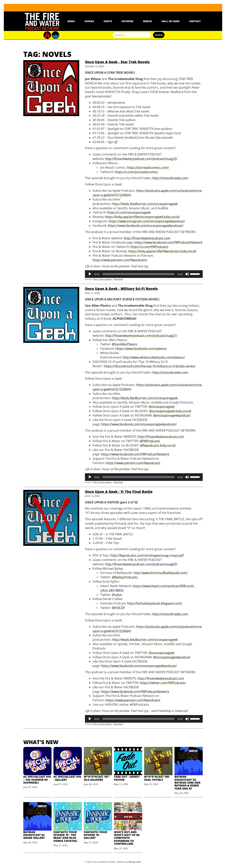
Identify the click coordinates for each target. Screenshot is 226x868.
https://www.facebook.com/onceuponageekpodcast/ (146, 226)
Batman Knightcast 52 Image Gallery (34, 835)
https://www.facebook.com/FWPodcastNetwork (168, 242)
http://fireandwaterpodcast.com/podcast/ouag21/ (141, 336)
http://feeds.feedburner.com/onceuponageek (145, 204)
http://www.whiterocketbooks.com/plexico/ (154, 357)
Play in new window (102, 279)
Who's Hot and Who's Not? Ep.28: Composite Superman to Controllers (127, 838)
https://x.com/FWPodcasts (149, 247)
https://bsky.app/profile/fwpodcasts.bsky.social (162, 251)
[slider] (139, 274)
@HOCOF (118, 608)
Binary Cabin (135, 862)
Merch (147, 21)
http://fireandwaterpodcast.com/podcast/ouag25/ (141, 159)
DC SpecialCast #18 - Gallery (67, 778)
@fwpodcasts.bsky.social (158, 445)
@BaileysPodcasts (125, 577)
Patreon (128, 21)
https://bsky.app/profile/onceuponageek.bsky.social (142, 217)
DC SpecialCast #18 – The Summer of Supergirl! (37, 780)
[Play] (90, 274)
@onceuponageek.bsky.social (170, 411)
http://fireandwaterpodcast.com (147, 238)
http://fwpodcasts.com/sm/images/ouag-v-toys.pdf (147, 555)
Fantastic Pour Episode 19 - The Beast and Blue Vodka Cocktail (65, 836)
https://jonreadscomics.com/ (148, 167)
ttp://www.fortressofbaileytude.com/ (161, 573)
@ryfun (117, 595)
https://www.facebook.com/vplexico (141, 349)
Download (118, 279)
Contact (195, 21)
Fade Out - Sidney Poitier (127, 778)
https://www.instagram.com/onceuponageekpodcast (147, 221)
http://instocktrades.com (170, 178)
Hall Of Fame (170, 21)
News (71, 21)
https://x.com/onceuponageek (129, 212)
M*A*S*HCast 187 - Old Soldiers (97, 778)
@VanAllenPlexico (125, 344)
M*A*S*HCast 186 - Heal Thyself (157, 778)
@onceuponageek (162, 407)
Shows (89, 21)
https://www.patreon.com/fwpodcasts (120, 260)
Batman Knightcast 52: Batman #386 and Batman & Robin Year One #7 (187, 783)
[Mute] (187, 274)
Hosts (108, 21)
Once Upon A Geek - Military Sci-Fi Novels (121, 289)
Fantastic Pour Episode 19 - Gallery (95, 835)
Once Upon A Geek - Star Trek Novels (117, 62)
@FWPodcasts (150, 441)
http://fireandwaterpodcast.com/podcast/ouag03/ (141, 564)
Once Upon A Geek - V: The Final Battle (119, 492)
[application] (144, 274)
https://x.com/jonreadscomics (136, 172)
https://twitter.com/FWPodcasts (163, 683)
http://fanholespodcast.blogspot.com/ (155, 603)
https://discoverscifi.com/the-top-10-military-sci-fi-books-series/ (150, 366)
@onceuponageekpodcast (172, 415)
